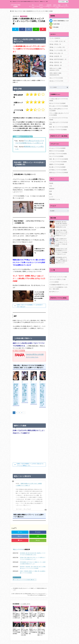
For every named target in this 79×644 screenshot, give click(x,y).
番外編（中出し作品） (56, 52)
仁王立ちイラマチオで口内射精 (58, 127)
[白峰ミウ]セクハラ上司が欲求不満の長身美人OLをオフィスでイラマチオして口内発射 (33, 394)
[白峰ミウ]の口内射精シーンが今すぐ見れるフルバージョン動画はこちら (30, 465)
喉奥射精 (52, 186)
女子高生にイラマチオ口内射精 (58, 167)
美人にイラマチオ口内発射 (33, 6)
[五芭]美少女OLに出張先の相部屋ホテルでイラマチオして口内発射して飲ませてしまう (59, 249)
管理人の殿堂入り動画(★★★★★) (58, 72)
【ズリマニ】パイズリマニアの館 (57, 274)
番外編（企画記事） (55, 55)
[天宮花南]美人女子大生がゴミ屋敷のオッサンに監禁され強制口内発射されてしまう (33, 563)
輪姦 (51, 192)
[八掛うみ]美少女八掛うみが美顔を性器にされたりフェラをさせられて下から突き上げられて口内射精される (29, 595)
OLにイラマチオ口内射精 (56, 154)
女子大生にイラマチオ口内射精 (58, 151)
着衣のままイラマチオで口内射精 (59, 170)
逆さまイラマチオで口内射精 (57, 101)
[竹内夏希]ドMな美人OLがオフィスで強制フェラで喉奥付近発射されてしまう (30, 589)
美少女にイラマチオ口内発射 (41, 6)
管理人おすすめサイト (65, 6)
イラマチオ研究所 (54, 279)
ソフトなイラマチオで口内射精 (58, 159)
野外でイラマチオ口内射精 (57, 149)
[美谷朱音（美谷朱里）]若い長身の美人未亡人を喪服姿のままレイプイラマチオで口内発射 (16, 394)
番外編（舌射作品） (55, 61)
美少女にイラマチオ (56, 79)
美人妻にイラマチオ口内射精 (57, 165)
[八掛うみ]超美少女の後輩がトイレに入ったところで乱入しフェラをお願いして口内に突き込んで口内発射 (59, 240)
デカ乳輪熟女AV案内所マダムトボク (58, 281)
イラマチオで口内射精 (15, 6)
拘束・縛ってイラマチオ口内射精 (59, 124)
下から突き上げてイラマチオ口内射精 (22, 580)
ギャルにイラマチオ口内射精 (57, 146)
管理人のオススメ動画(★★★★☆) (58, 68)
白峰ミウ (34, 580)
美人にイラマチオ (18, 550)
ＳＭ (51, 184)
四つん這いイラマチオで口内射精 (59, 104)
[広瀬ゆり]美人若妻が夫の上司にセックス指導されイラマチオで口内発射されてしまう (33, 559)
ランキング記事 (54, 38)
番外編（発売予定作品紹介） (57, 58)
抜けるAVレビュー (54, 288)
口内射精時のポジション (49, 6)
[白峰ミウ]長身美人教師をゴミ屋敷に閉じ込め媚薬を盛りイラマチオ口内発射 (25, 393)
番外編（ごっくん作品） (57, 47)
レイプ (51, 194)
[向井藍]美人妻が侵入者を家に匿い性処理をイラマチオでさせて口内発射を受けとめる (33, 554)
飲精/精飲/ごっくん (55, 197)
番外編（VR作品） (55, 44)
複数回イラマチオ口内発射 (57, 162)
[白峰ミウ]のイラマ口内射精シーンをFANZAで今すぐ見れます (30, 306)
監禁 (51, 189)
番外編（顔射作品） (55, 64)
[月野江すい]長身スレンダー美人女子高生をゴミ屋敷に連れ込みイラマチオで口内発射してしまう (42, 395)
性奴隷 (51, 181)
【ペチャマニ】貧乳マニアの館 (57, 276)
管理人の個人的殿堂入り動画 (57, 6)
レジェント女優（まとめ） (57, 41)
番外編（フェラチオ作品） (57, 50)
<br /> (29, 449)
